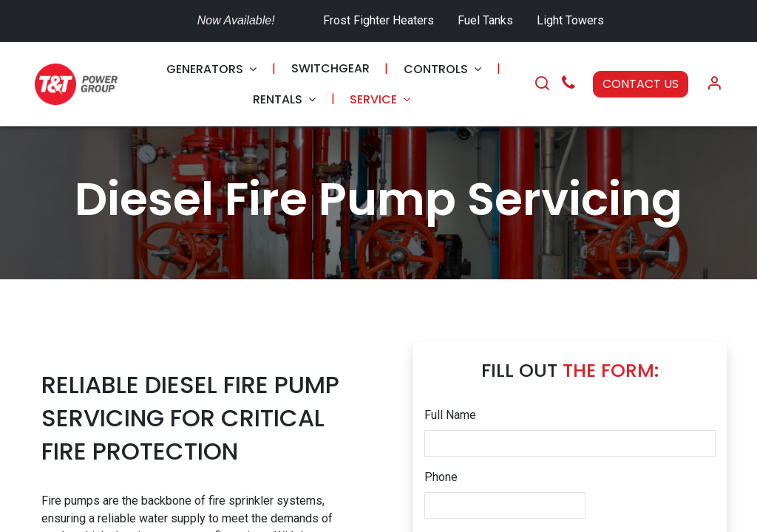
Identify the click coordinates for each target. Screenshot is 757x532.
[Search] (542, 84)
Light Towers (570, 20)
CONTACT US (641, 84)
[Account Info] (714, 84)
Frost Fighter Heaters (378, 20)
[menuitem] (211, 69)
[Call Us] (568, 85)
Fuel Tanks (487, 20)
